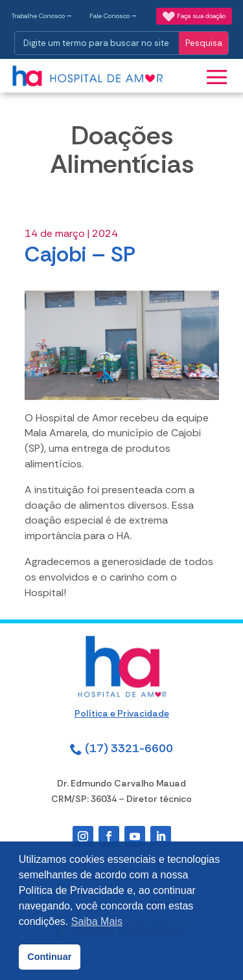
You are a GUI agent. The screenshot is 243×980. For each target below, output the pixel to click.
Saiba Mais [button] (97, 921)
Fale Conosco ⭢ (113, 16)
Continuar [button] (49, 957)
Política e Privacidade (122, 713)
